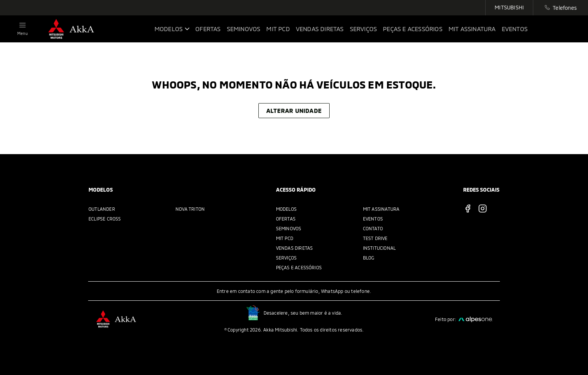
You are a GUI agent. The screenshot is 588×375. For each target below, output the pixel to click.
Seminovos (289, 228)
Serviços (286, 258)
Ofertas (286, 219)
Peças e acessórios (299, 267)
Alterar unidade (294, 110)
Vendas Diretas (295, 248)
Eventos (373, 219)
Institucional (379, 248)
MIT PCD (285, 238)
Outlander (102, 209)
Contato (373, 228)
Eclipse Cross (105, 219)
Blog (369, 258)
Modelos (286, 209)
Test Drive (375, 238)
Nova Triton (190, 209)
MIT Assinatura (381, 209)
